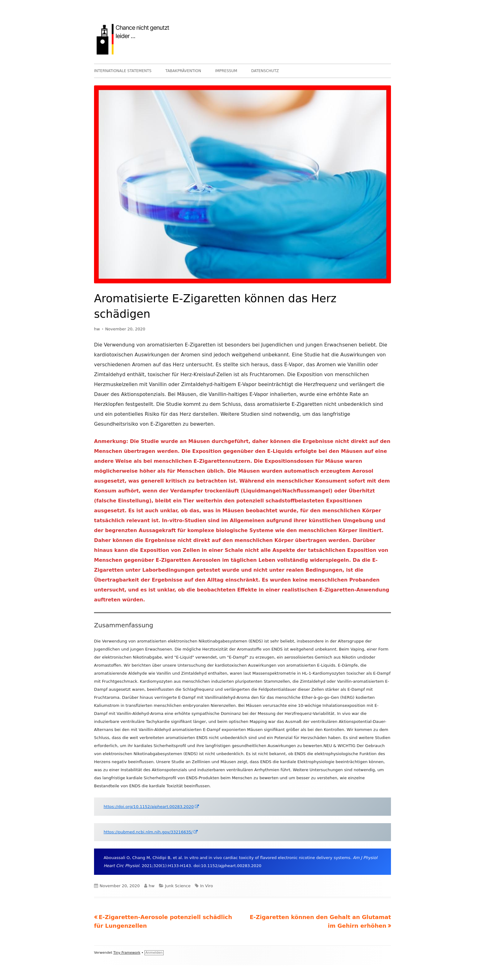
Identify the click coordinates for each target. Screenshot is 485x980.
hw (97, 329)
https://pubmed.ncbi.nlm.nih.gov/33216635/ (151, 832)
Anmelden (154, 953)
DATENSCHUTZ (265, 71)
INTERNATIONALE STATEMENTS (123, 71)
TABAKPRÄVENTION (183, 71)
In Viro (206, 886)
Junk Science (178, 886)
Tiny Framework (127, 953)
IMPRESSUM (226, 71)
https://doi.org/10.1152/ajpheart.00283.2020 (152, 807)
